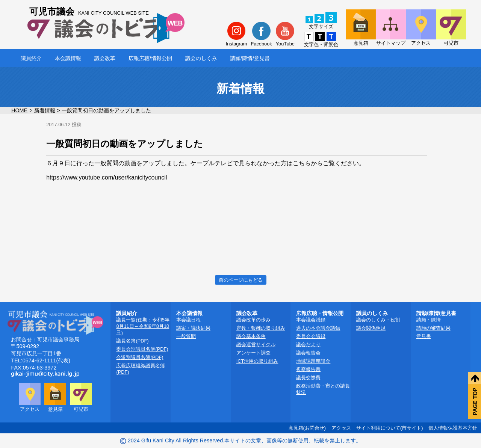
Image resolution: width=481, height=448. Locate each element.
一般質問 (186, 336)
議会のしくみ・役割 (378, 320)
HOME (19, 110)
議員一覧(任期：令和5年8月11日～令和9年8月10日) (143, 326)
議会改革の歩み (253, 320)
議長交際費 (308, 378)
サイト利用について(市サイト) (390, 428)
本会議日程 (188, 320)
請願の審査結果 (433, 328)
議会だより (308, 345)
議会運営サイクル (256, 345)
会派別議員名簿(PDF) (140, 357)
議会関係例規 (371, 328)
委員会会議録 (311, 336)
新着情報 (45, 110)
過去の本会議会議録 (318, 328)
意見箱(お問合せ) (307, 428)
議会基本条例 (251, 336)
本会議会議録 (311, 320)
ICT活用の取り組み (257, 361)
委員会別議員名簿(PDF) (142, 349)
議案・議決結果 (193, 328)
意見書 (424, 336)
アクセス (341, 428)
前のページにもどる (241, 280)
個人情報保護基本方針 (453, 428)
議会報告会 (308, 353)
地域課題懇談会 (313, 361)
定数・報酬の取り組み (261, 328)
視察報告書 (308, 369)
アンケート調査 (253, 353)
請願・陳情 (429, 320)
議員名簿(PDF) (132, 341)
